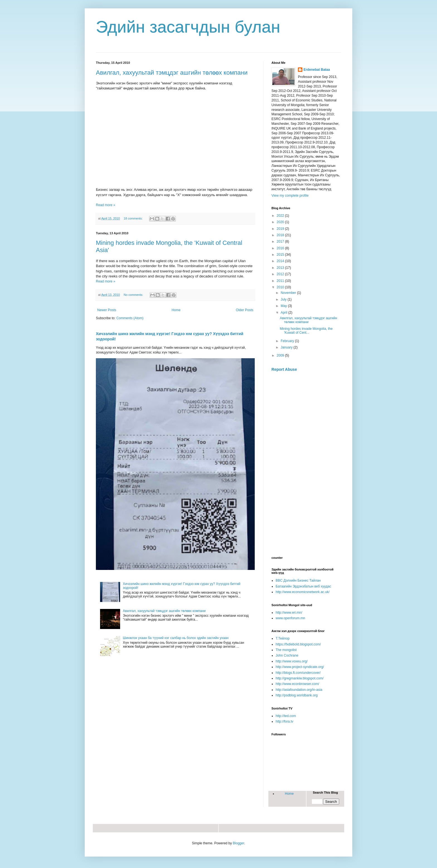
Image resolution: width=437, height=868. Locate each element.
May (284, 306)
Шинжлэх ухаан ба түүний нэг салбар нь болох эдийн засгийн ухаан (176, 638)
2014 (281, 261)
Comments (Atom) (130, 318)
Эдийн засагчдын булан (188, 27)
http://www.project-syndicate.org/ (300, 667)
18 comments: (134, 218)
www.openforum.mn (290, 618)
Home (176, 310)
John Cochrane (287, 655)
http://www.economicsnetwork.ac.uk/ (303, 592)
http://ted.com (286, 716)
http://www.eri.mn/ (289, 613)
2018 (281, 235)
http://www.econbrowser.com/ (297, 684)
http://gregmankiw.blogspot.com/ (300, 678)
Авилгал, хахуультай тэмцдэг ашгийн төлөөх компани (172, 73)
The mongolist (286, 650)
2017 (281, 242)
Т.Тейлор (283, 638)
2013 (281, 268)
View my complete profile (290, 196)
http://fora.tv (284, 721)
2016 (281, 248)
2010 (281, 287)
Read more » (105, 205)
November (289, 293)
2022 (281, 216)
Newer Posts (107, 310)
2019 (281, 229)
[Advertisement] (306, 464)
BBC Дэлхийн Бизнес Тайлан (298, 581)
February (288, 341)
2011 (281, 281)
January (287, 347)
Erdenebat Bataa (317, 70)
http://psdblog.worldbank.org (297, 695)
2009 (281, 355)
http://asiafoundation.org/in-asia (299, 690)
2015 (281, 255)
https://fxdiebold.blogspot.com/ (298, 644)
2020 (281, 222)
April (284, 313)
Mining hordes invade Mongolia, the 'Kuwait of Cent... (306, 331)
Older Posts (245, 310)
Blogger (238, 843)
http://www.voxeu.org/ (292, 661)
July (284, 299)
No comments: (134, 295)
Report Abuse (284, 369)
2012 (281, 274)
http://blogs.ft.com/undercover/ (298, 673)
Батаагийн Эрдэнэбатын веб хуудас (303, 586)
